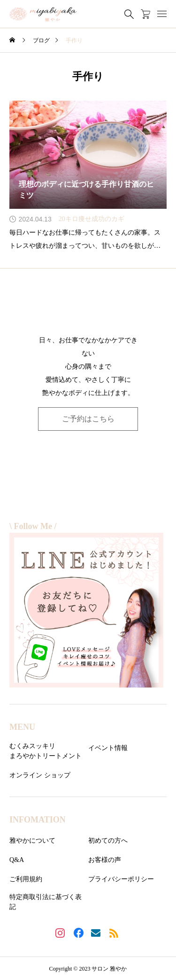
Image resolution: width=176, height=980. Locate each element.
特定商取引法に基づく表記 (46, 902)
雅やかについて (32, 841)
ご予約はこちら (88, 419)
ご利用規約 (26, 879)
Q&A (17, 860)
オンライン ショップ (40, 775)
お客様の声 (105, 860)
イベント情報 (108, 748)
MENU (22, 727)
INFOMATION (38, 820)
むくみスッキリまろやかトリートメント (46, 751)
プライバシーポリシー (121, 879)
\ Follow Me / (33, 526)
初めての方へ (108, 841)
